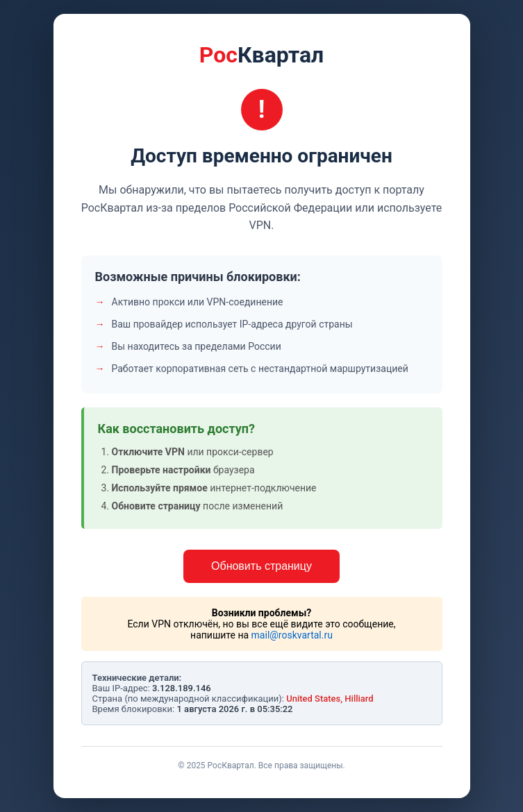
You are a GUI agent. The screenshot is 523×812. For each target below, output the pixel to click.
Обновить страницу (261, 566)
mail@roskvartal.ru (292, 635)
